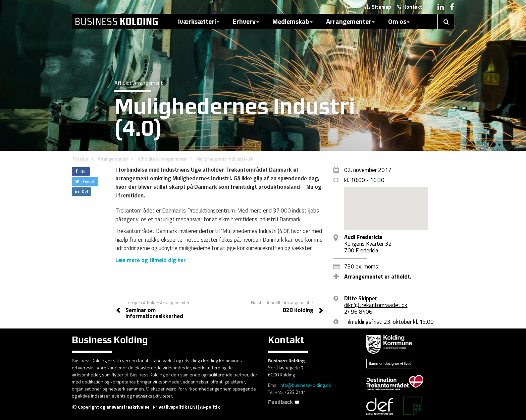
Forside (81, 159)
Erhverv (246, 21)
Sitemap (378, 7)
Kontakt (410, 7)
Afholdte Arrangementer (162, 159)
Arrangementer (350, 21)
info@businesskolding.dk (305, 385)
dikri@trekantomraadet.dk (376, 305)
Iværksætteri (199, 21)
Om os (399, 21)
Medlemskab (293, 21)
